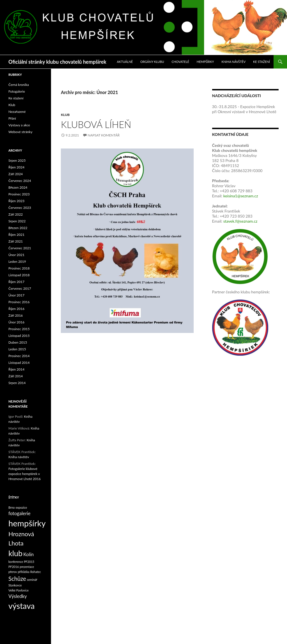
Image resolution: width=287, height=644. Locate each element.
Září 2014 (16, 376)
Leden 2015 (17, 349)
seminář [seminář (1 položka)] (32, 580)
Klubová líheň (96, 124)
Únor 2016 (16, 322)
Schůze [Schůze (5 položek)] (17, 579)
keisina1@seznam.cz (241, 196)
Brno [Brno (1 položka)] (12, 507)
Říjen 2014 (16, 369)
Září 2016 (16, 315)
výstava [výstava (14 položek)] (22, 606)
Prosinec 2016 (19, 302)
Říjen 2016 (16, 309)
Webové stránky (20, 132)
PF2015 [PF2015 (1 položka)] (29, 562)
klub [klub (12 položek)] (15, 553)
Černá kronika (19, 85)
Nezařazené (17, 112)
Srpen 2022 (17, 221)
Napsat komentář (104, 135)
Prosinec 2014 (19, 356)
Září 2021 (16, 241)
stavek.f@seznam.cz (240, 221)
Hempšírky (205, 62)
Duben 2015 (18, 342)
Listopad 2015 (19, 336)
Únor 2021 (16, 255)
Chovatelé (180, 62)
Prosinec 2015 (19, 329)
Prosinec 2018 (19, 268)
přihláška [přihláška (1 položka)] (24, 572)
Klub (65, 115)
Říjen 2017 (16, 282)
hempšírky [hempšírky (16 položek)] (27, 523)
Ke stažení (261, 62)
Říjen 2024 (16, 167)
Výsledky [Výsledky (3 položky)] (18, 596)
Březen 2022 (18, 228)
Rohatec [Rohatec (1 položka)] (36, 572)
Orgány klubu (152, 62)
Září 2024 (16, 174)
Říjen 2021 (16, 235)
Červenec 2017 (20, 288)
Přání (12, 118)
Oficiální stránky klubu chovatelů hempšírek (57, 62)
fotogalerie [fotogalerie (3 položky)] (19, 513)
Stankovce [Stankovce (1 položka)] (15, 585)
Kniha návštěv (233, 62)
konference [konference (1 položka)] (16, 562)
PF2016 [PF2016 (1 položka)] (14, 567)
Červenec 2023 (20, 208)
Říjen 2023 (16, 201)
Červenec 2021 (20, 248)
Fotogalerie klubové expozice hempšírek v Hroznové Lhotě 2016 (25, 474)
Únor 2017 (16, 295)
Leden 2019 (17, 262)
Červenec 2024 (20, 181)
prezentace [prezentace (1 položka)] (27, 567)
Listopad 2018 (19, 275)
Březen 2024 (18, 187)
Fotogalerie (17, 91)
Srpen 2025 (17, 160)
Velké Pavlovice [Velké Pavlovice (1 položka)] (18, 590)
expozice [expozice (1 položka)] (21, 507)
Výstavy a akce (19, 125)
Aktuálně (125, 62)
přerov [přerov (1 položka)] (13, 572)
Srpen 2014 (17, 383)
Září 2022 (16, 214)
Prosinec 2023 (19, 194)
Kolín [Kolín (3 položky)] (28, 554)
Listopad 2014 (19, 363)
